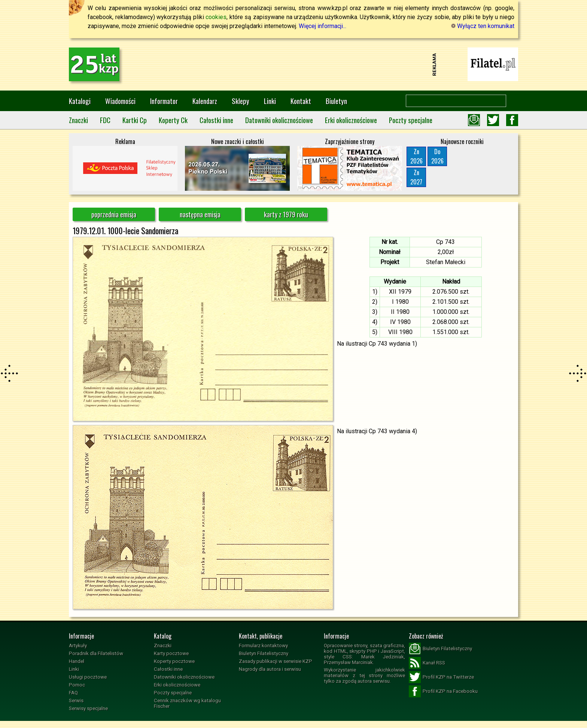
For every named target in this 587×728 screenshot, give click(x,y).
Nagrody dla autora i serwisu (270, 669)
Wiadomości (120, 101)
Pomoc (77, 685)
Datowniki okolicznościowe (279, 120)
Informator (164, 101)
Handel (77, 661)
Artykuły (78, 646)
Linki (270, 101)
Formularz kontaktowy (263, 646)
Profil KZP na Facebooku (443, 691)
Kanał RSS (427, 663)
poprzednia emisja (114, 214)
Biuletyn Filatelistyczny (264, 653)
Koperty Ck (173, 120)
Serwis (76, 701)
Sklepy (241, 101)
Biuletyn (336, 101)
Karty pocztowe (171, 653)
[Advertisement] (293, 64)
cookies (216, 17)
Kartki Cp (135, 120)
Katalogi (80, 101)
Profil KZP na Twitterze (441, 677)
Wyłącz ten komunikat (483, 26)
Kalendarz (205, 101)
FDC (105, 120)
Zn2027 (416, 177)
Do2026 (437, 156)
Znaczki (78, 120)
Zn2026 (416, 156)
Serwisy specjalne (88, 708)
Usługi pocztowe (88, 677)
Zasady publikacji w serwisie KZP (276, 661)
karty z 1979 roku (286, 214)
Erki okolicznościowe (351, 120)
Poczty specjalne (411, 120)
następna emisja (200, 214)
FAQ (73, 693)
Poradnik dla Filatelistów (96, 653)
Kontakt (301, 101)
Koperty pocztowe (174, 661)
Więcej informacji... (323, 26)
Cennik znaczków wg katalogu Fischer (187, 703)
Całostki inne (216, 120)
